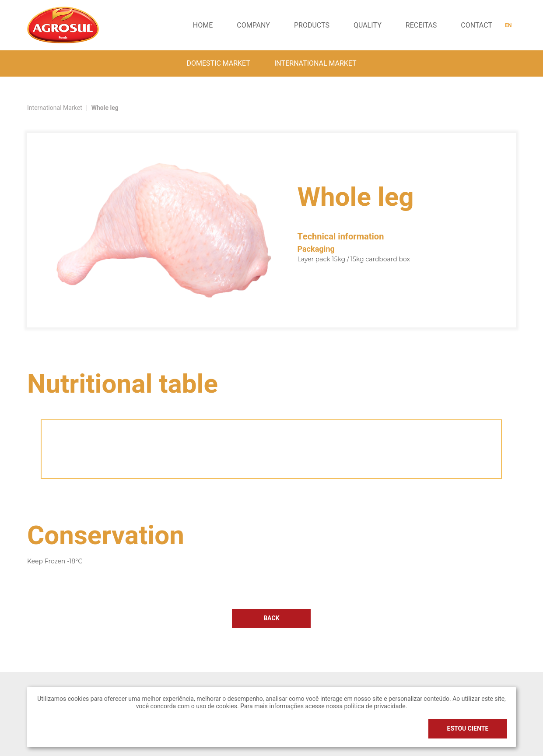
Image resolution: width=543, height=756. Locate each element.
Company (253, 25)
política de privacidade (375, 706)
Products (312, 25)
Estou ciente (468, 729)
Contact (476, 25)
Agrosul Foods (63, 25)
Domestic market (218, 63)
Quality (368, 25)
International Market (315, 63)
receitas (421, 25)
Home (203, 25)
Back (271, 618)
